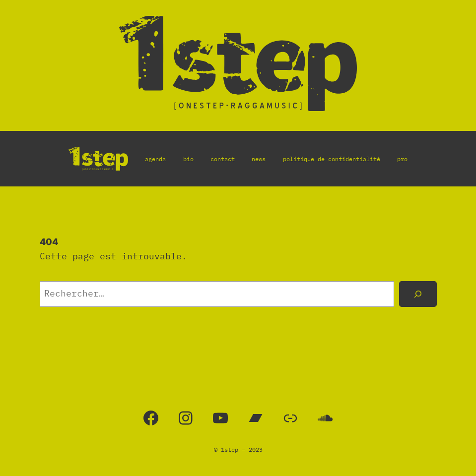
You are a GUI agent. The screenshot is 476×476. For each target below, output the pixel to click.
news (259, 159)
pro (402, 159)
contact (223, 159)
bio (188, 159)
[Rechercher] (418, 294)
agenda (155, 159)
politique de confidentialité (332, 159)
